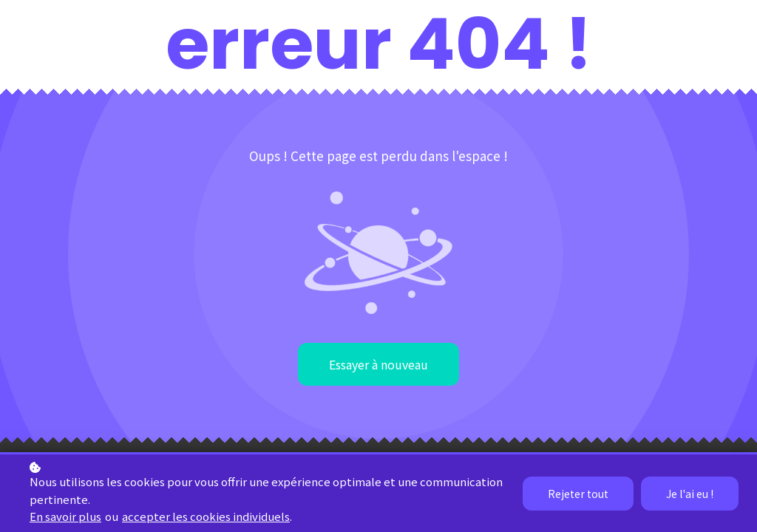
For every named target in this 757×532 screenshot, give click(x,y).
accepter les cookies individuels (206, 516)
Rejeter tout (578, 494)
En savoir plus (65, 516)
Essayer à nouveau (378, 364)
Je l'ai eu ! (690, 494)
